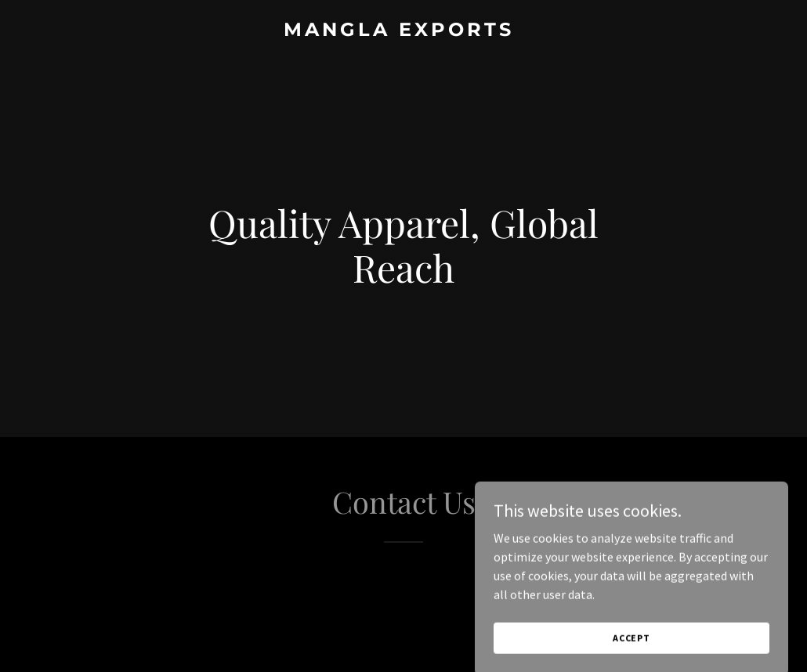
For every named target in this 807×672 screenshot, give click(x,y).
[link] (404, 31)
